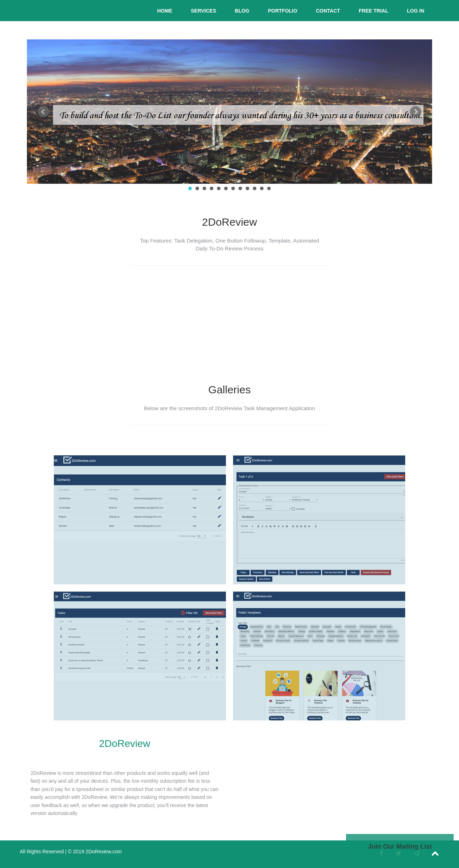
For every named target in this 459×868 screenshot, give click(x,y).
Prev (43, 112)
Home (165, 11)
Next (416, 112)
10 (255, 188)
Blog (242, 11)
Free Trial (373, 11)
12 (269, 188)
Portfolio (283, 11)
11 (262, 188)
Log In (416, 11)
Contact (328, 11)
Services (204, 11)
